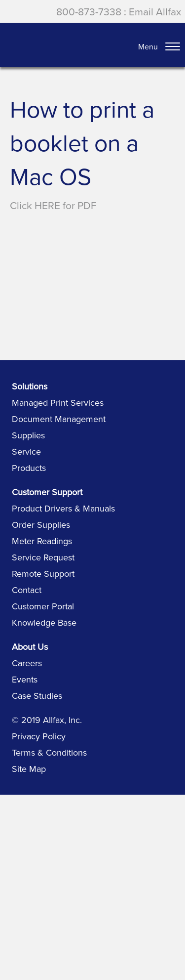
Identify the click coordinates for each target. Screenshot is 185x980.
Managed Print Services (58, 403)
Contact (27, 590)
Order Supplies (41, 525)
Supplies (28, 435)
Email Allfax (155, 11)
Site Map (29, 769)
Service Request (43, 557)
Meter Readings (42, 541)
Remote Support (43, 574)
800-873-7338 (89, 11)
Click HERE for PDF (53, 205)
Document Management (59, 419)
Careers (27, 663)
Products (29, 468)
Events (25, 679)
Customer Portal (43, 606)
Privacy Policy (39, 736)
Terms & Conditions (49, 752)
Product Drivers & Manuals (63, 508)
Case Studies (37, 696)
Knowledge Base (44, 622)
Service (26, 451)
